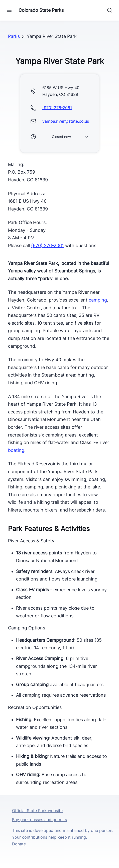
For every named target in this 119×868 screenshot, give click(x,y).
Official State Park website (37, 811)
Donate (19, 844)
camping (98, 300)
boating (16, 450)
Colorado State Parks (41, 10)
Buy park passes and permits (39, 820)
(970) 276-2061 (57, 108)
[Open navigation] (9, 10)
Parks (14, 36)
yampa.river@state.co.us (66, 121)
